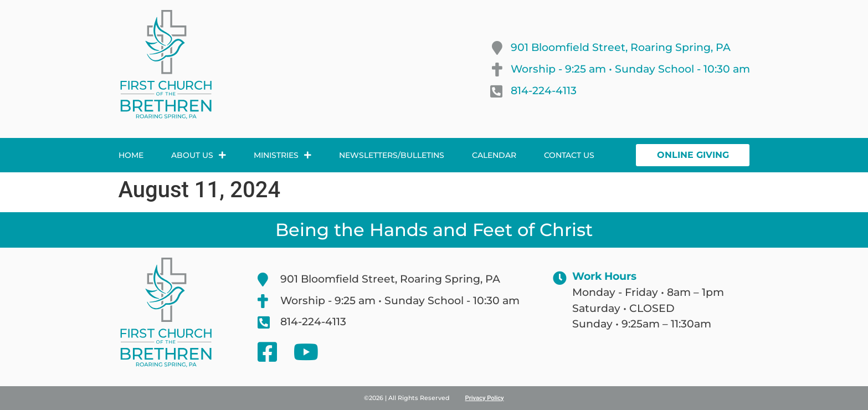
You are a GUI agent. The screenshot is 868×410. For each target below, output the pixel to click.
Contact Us (569, 155)
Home (131, 155)
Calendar (494, 155)
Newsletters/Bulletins (392, 155)
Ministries (283, 155)
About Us (199, 155)
